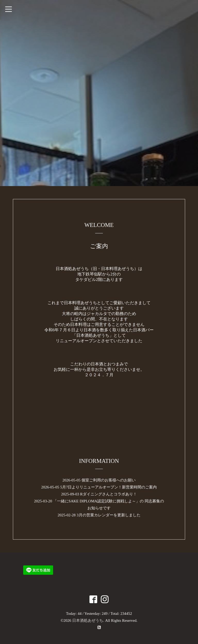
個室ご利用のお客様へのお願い (109, 480)
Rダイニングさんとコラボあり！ (109, 494)
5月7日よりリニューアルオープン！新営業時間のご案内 (108, 487)
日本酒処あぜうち (88, 620)
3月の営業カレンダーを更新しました (109, 515)
